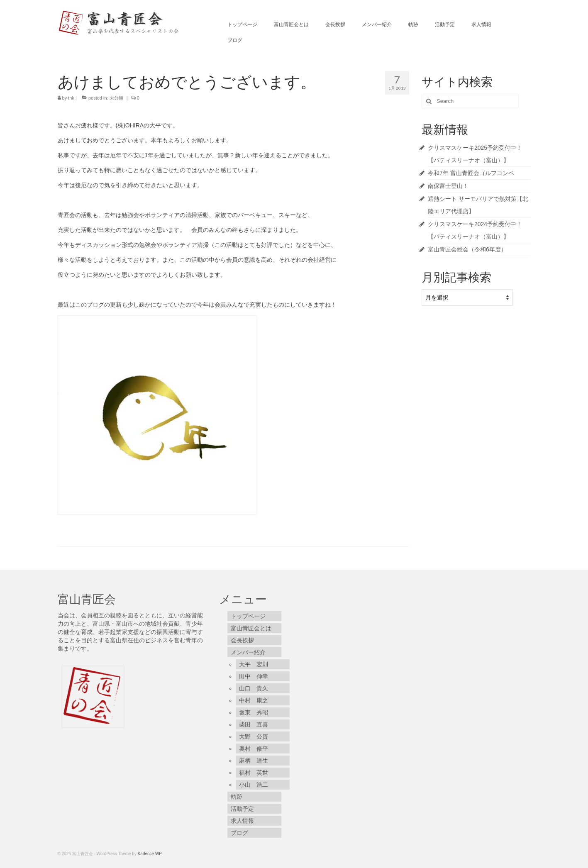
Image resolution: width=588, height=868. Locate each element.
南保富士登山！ (448, 186)
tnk (71, 98)
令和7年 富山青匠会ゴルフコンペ (471, 173)
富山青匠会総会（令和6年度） (467, 249)
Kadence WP (150, 854)
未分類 (116, 98)
